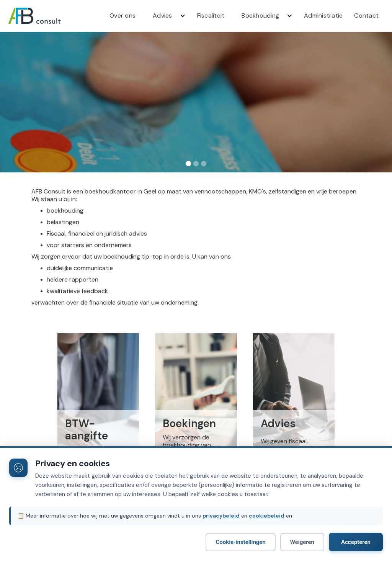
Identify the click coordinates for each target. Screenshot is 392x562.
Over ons (122, 16)
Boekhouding (260, 16)
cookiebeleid (267, 516)
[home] (46, 16)
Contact (366, 16)
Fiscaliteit (211, 16)
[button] (166, 16)
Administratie (323, 16)
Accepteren (356, 542)
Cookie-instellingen (240, 542)
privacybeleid (221, 516)
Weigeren (302, 542)
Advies (163, 16)
